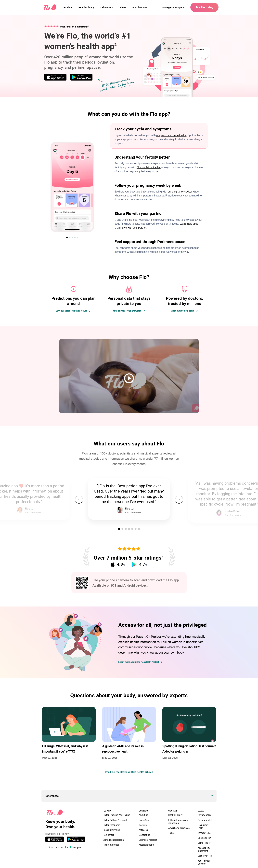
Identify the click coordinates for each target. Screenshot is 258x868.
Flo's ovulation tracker (149, 167)
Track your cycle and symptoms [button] (143, 129)
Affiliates (143, 830)
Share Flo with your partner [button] (139, 213)
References (52, 796)
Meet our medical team (182, 311)
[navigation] (68, 7)
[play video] (129, 379)
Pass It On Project (112, 830)
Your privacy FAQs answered (127, 311)
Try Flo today (204, 7)
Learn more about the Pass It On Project (141, 662)
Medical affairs (146, 845)
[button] (67, 237)
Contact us (144, 835)
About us (143, 815)
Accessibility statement (204, 849)
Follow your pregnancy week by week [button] (148, 185)
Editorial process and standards (179, 821)
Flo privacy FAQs (203, 826)
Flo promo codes (111, 845)
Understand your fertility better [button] (142, 157)
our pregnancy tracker (180, 192)
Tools (171, 833)
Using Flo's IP (204, 843)
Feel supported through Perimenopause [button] (150, 242)
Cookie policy (204, 838)
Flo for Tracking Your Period (116, 815)
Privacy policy (204, 815)
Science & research (148, 840)
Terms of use (204, 833)
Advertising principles (179, 828)
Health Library (175, 815)
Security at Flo (205, 856)
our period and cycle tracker (171, 135)
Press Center (145, 820)
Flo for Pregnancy (111, 825)
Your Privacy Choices (204, 862)
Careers (143, 825)
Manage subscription (173, 7)
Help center (108, 835)
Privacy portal (205, 820)
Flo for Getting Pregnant (115, 820)
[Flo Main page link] (50, 7)
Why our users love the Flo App (72, 311)
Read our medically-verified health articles (129, 772)
